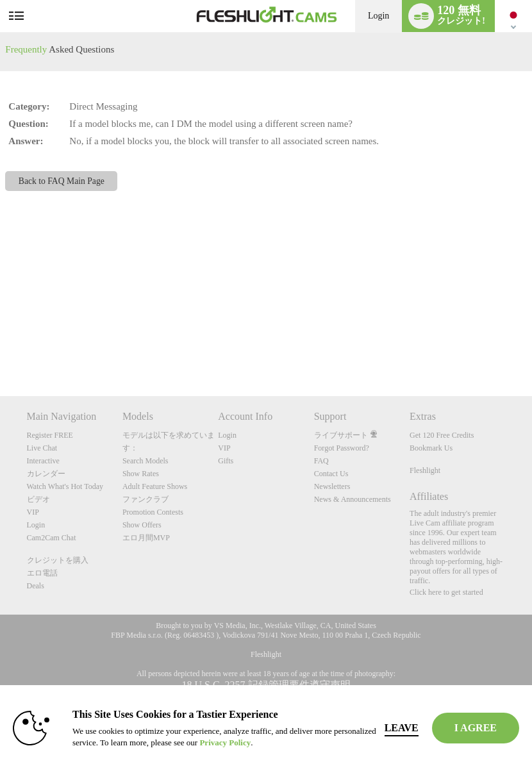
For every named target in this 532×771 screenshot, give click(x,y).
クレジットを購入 (58, 560)
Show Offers (142, 525)
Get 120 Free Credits (442, 435)
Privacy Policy (225, 742)
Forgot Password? (342, 448)
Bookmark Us (431, 448)
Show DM (0, 348)
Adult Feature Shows (155, 486)
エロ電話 (42, 573)
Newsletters (332, 486)
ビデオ (38, 499)
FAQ (321, 461)
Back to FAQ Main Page (62, 181)
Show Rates (141, 474)
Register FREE (50, 435)
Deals (36, 586)
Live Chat (42, 448)
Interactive (43, 461)
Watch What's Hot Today (65, 486)
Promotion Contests (153, 512)
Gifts (226, 461)
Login (378, 16)
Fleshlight (425, 470)
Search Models (145, 461)
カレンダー (46, 474)
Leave (402, 728)
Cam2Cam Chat (52, 538)
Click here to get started (446, 592)
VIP (33, 512)
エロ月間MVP (146, 538)
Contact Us (331, 474)
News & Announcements (353, 499)
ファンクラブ (145, 499)
